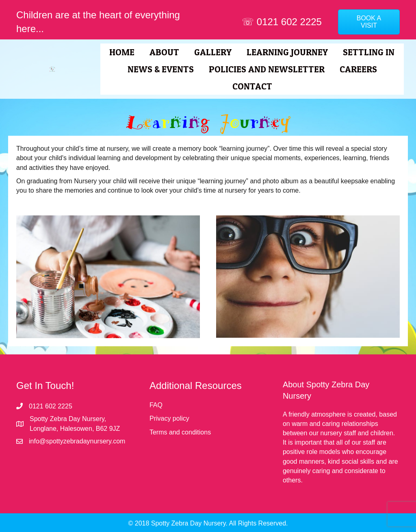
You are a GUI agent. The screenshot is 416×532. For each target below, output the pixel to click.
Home (122, 52)
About (164, 52)
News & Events (161, 69)
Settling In (369, 52)
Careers (358, 69)
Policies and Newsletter (267, 69)
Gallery (213, 52)
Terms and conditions (180, 432)
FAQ (156, 405)
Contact (252, 86)
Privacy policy (169, 418)
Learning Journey (287, 52)
